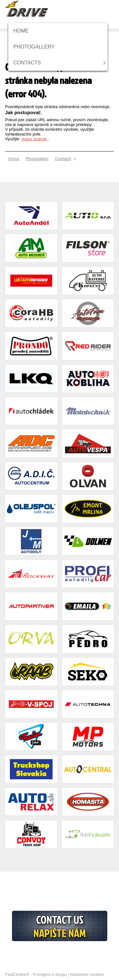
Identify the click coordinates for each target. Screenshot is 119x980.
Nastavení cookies (87, 974)
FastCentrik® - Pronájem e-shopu (36, 974)
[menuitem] (23, 31)
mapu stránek (34, 139)
